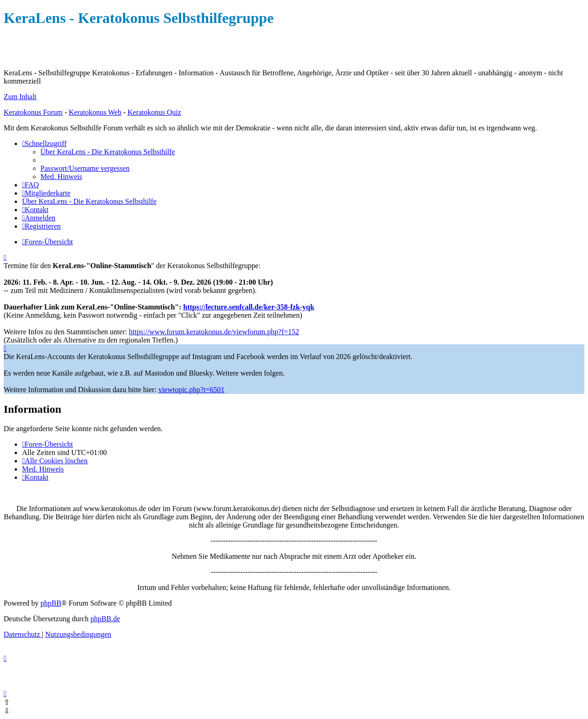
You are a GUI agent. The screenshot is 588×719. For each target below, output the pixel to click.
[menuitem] (108, 152)
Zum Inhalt (20, 97)
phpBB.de (105, 619)
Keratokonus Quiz (154, 112)
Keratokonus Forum (33, 112)
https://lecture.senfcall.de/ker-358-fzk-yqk (249, 307)
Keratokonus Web (95, 112)
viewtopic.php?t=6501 (192, 390)
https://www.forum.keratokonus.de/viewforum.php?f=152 (214, 332)
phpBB (51, 603)
